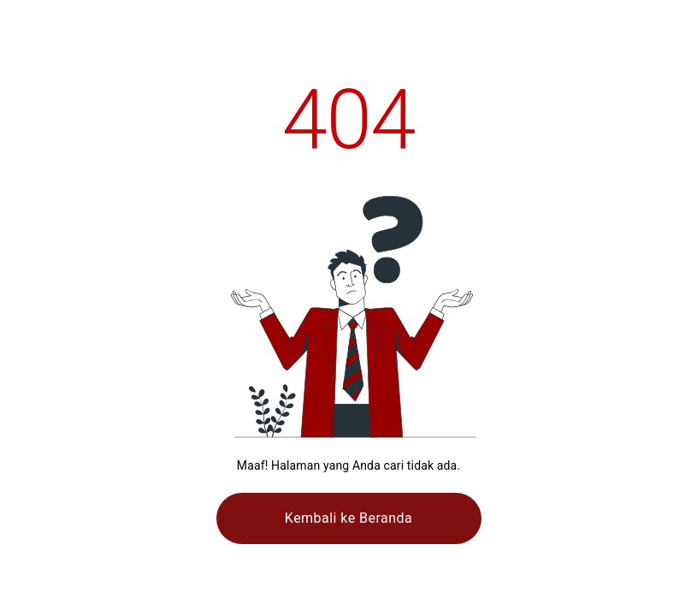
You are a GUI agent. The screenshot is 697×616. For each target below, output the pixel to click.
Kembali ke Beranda (348, 518)
